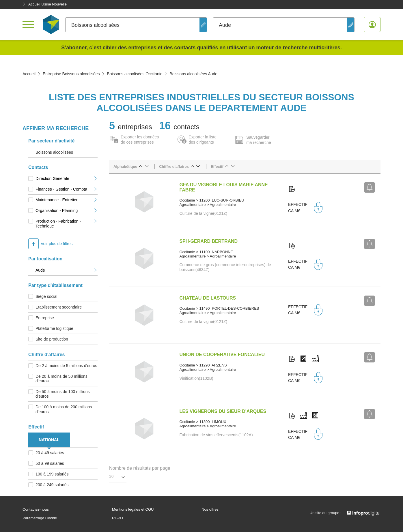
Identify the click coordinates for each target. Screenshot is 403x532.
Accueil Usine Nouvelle (45, 4)
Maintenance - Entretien (67, 200)
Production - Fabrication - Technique (67, 223)
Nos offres (210, 510)
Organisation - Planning (67, 210)
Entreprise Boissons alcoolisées (71, 74)
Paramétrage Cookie (40, 518)
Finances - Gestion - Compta (67, 189)
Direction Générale (67, 178)
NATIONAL (49, 440)
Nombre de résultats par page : (141, 468)
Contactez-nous (36, 510)
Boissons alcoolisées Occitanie (135, 74)
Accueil (29, 74)
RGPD (117, 518)
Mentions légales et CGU (133, 510)
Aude (67, 270)
